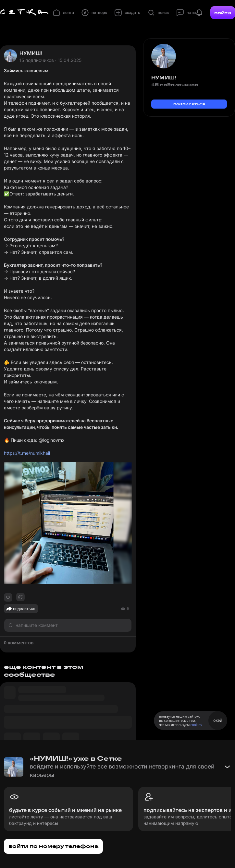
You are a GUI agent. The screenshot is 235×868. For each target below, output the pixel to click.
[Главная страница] (24, 13)
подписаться (189, 104)
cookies (196, 725)
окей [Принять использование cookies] (218, 720)
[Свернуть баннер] (227, 767)
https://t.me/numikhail (27, 453)
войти (223, 13)
